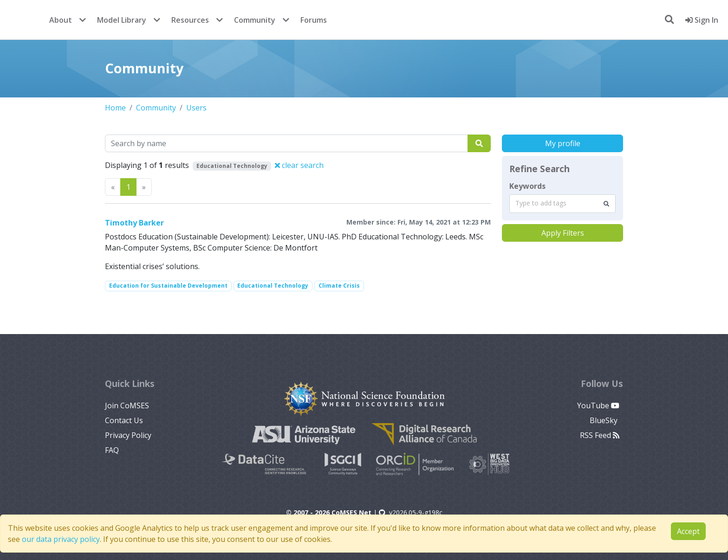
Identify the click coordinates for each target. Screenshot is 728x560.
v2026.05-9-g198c (411, 512)
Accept (688, 531)
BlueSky (604, 420)
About (61, 20)
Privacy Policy (128, 435)
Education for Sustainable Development (168, 286)
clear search (299, 165)
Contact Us (124, 420)
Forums (314, 20)
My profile (563, 143)
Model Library (122, 20)
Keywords (527, 186)
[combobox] (562, 204)
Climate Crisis (339, 286)
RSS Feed (600, 435)
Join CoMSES (127, 406)
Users (196, 108)
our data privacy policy (61, 539)
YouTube (598, 406)
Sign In (702, 20)
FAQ (112, 450)
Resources (190, 20)
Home (115, 108)
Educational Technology (273, 286)
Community (255, 20)
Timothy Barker (134, 223)
